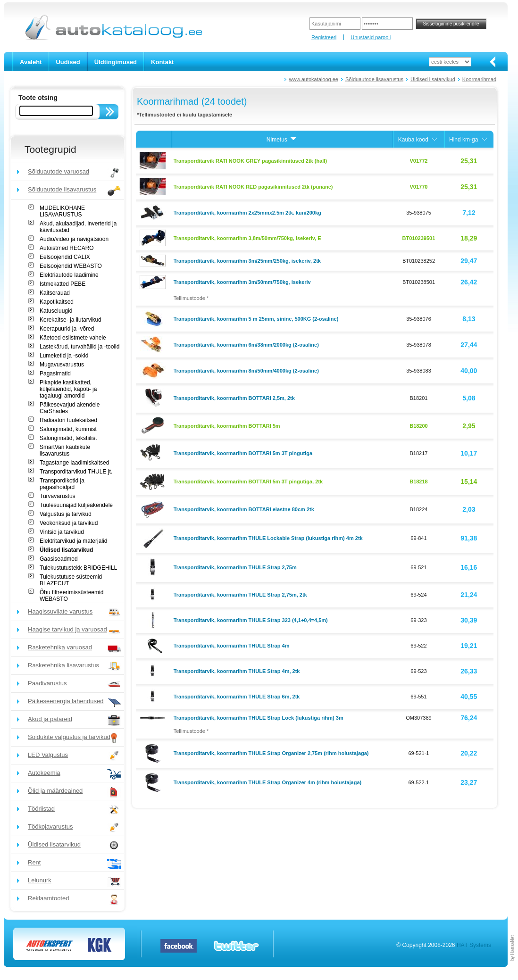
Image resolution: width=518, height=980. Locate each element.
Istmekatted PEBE (63, 284)
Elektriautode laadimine (69, 275)
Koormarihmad (479, 79)
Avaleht (31, 62)
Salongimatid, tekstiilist (68, 438)
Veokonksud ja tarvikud (69, 523)
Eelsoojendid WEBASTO (71, 266)
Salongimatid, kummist (68, 429)
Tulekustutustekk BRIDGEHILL (78, 568)
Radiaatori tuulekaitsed (68, 420)
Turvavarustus (58, 496)
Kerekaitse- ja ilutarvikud (71, 320)
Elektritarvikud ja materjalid (73, 541)
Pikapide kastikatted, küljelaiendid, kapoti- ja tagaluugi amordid (68, 389)
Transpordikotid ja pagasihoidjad (62, 484)
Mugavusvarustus (62, 365)
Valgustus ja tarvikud (66, 514)
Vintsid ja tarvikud (62, 532)
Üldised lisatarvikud (433, 79)
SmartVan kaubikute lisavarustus (65, 450)
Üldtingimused (116, 62)
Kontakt (162, 62)
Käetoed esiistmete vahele (73, 338)
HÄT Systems (474, 945)
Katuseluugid (56, 311)
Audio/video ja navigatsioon (74, 239)
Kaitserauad (55, 293)
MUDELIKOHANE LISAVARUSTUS (62, 211)
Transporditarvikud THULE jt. (76, 472)
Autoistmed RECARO (67, 248)
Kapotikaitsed (57, 302)
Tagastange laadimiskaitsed (74, 463)
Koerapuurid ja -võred (67, 329)
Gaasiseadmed (59, 559)
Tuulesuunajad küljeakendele (76, 505)
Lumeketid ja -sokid (64, 356)
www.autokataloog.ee (313, 79)
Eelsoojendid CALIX (65, 257)
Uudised (68, 62)
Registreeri (324, 37)
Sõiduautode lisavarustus (374, 79)
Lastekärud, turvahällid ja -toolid (79, 347)
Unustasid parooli (371, 37)
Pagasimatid (55, 374)
